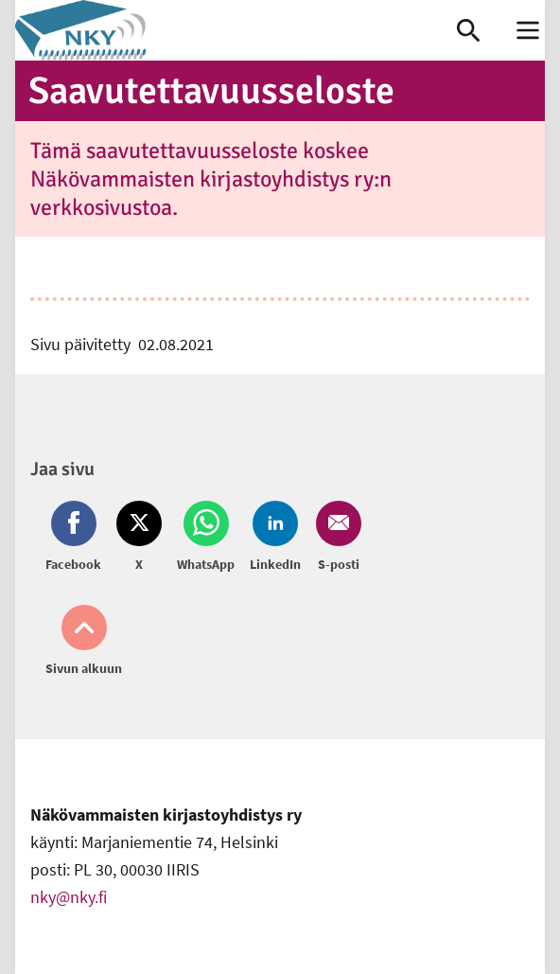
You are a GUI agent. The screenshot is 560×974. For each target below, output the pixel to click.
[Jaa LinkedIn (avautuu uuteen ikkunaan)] (275, 538)
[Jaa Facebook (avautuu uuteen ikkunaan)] (77, 538)
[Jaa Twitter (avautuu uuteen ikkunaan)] (139, 538)
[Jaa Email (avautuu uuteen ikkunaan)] (335, 538)
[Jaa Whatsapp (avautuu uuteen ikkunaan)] (206, 538)
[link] (236, 30)
